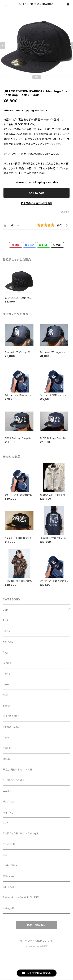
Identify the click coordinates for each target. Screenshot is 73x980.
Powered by (37, 946)
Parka (6, 674)
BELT (6, 855)
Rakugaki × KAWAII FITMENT (21, 897)
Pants (6, 738)
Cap (5, 610)
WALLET (8, 791)
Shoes (7, 706)
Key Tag (8, 812)
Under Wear (10, 865)
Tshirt (6, 620)
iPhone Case (11, 727)
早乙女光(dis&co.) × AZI (17, 770)
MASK (6, 759)
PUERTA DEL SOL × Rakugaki (21, 833)
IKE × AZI (8, 887)
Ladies (7, 663)
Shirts (6, 631)
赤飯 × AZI (9, 876)
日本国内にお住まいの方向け (37, 203)
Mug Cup (8, 801)
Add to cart (36, 193)
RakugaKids (10, 908)
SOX (6, 823)
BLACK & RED (11, 716)
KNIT (6, 695)
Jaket (6, 684)
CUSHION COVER (14, 780)
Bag (5, 652)
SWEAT (7, 748)
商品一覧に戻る (37, 925)
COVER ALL (10, 844)
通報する (65, 212)
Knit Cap (8, 642)
